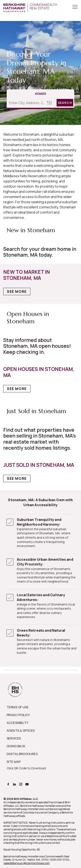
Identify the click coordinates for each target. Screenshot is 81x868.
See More (17, 291)
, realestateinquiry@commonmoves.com (37, 861)
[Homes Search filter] (50, 103)
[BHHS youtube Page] (28, 784)
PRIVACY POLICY (18, 715)
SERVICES (14, 738)
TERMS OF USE (18, 707)
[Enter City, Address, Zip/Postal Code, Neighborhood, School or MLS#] (26, 103)
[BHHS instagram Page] (21, 784)
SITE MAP (14, 762)
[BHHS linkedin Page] (15, 784)
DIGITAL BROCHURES (22, 754)
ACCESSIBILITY (17, 723)
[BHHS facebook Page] (9, 784)
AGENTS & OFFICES (21, 730)
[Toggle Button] (75, 7)
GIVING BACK (16, 746)
